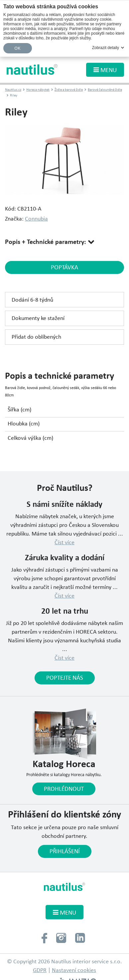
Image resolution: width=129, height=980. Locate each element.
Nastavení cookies (74, 970)
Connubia (36, 219)
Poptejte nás (65, 678)
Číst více (64, 543)
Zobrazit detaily (106, 48)
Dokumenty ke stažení (38, 318)
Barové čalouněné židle (105, 90)
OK (18, 48)
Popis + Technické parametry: (46, 242)
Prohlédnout (64, 789)
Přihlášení (65, 852)
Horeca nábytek (38, 90)
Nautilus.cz (13, 90)
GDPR (40, 970)
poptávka (64, 268)
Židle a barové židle (69, 90)
